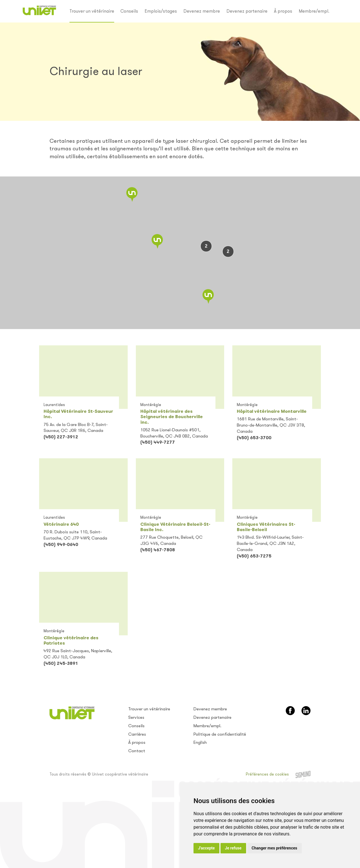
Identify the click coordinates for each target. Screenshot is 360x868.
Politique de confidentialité (220, 734)
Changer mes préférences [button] (274, 848)
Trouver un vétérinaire (92, 11)
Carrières (137, 734)
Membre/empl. (314, 11)
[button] (132, 194)
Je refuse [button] (233, 848)
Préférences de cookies (267, 774)
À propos (283, 11)
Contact (137, 751)
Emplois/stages (161, 11)
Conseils (129, 11)
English (200, 742)
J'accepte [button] (206, 848)
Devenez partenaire (247, 11)
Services (136, 717)
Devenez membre (202, 11)
